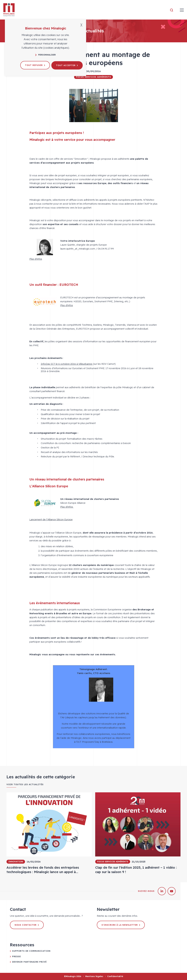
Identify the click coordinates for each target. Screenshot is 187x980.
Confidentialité (115, 976)
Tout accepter (67, 65)
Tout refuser (35, 65)
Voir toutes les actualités (25, 785)
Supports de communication (31, 951)
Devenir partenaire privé (29, 962)
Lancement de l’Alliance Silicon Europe (51, 519)
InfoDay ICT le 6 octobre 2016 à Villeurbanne (67, 364)
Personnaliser (45, 55)
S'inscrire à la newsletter (121, 925)
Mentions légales (94, 976)
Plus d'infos (36, 259)
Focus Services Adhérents (93, 77)
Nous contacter (27, 925)
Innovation (16, 862)
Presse (16, 956)
